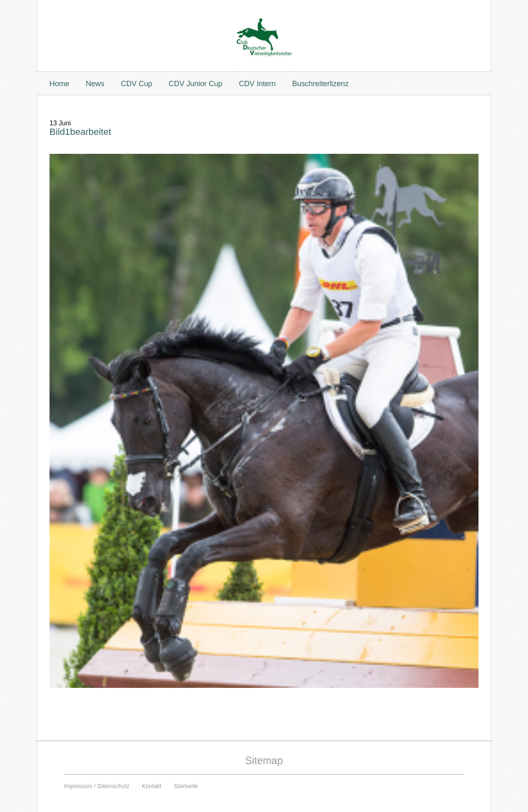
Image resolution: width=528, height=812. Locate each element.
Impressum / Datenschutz (97, 786)
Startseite (186, 786)
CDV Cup (137, 84)
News (95, 84)
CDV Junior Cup (196, 84)
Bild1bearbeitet (80, 132)
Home (59, 84)
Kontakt (152, 786)
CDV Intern (257, 84)
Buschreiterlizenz (320, 84)
